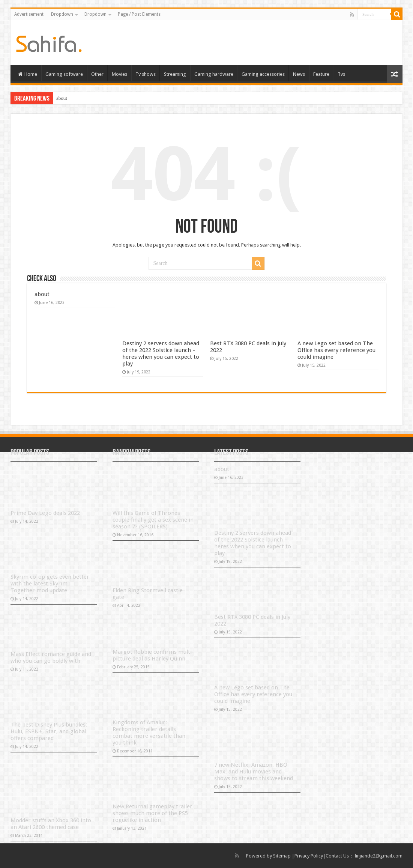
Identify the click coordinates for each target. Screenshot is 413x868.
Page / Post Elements (139, 14)
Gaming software (64, 74)
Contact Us (337, 856)
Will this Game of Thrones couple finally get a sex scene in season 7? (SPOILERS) (153, 520)
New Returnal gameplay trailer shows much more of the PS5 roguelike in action (152, 813)
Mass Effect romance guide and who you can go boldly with (51, 657)
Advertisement (29, 14)
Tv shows (146, 74)
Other (97, 74)
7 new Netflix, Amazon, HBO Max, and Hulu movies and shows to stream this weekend (254, 772)
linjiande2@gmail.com (379, 856)
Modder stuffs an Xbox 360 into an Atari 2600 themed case (51, 824)
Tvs (341, 74)
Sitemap (282, 856)
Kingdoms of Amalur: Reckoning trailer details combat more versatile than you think (149, 733)
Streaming (175, 74)
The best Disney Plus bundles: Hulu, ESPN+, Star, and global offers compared (49, 731)
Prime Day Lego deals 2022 (45, 513)
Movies (119, 74)
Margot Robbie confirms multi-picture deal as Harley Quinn (153, 655)
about (62, 98)
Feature (321, 74)
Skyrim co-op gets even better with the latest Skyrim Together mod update (50, 584)
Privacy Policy (309, 856)
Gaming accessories (263, 74)
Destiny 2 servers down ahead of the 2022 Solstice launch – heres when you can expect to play (161, 354)
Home (28, 74)
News (299, 74)
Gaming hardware (214, 74)
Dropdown (62, 14)
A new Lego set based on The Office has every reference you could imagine (336, 350)
